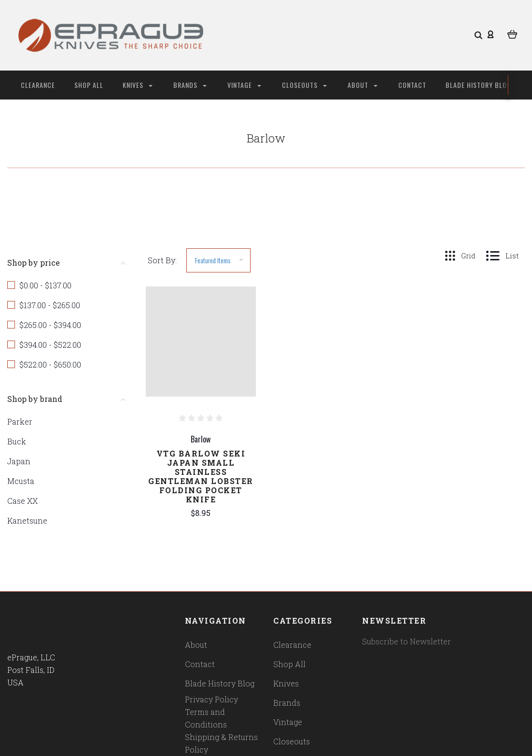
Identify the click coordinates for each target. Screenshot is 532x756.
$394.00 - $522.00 (50, 345)
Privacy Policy (211, 699)
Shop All (89, 85)
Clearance (38, 85)
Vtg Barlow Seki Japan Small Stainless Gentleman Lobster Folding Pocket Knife (201, 476)
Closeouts (304, 85)
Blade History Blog (478, 85)
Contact (412, 85)
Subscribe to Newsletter (406, 641)
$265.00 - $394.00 (50, 325)
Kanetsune (27, 521)
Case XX (22, 501)
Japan (19, 461)
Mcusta (21, 481)
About (363, 85)
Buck (17, 441)
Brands (190, 85)
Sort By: (162, 260)
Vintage (244, 85)
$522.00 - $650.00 (50, 364)
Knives (138, 85)
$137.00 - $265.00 (50, 305)
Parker (20, 421)
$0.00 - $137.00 (45, 285)
